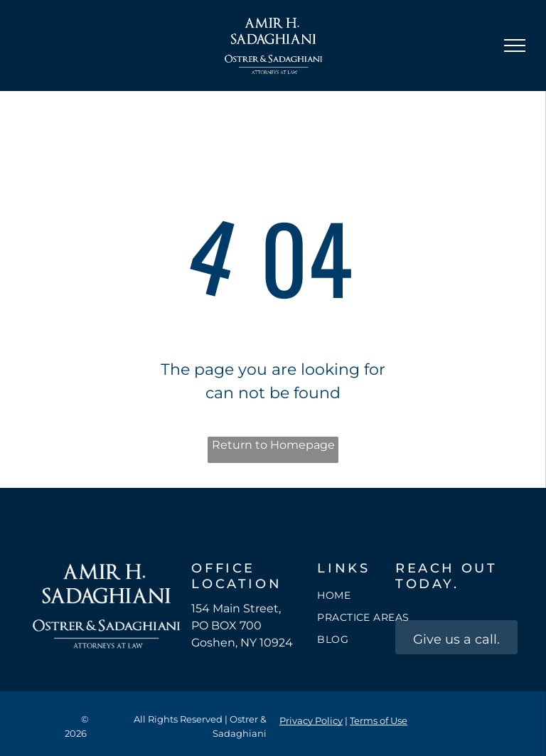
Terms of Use (379, 720)
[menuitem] (368, 596)
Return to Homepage (273, 445)
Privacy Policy (311, 720)
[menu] (515, 46)
